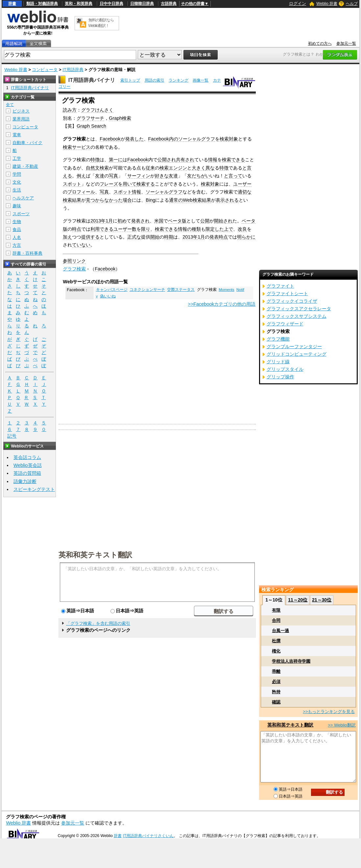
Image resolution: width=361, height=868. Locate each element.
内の (174, 139)
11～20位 (298, 600)
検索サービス (77, 147)
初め (122, 221)
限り (146, 229)
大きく (199, 168)
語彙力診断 (25, 481)
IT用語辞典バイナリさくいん (148, 836)
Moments (226, 290)
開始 (155, 237)
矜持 (276, 692)
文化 (17, 182)
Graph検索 (120, 118)
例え (81, 176)
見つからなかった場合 (109, 200)
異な (210, 168)
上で (229, 229)
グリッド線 (278, 362)
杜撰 (276, 641)
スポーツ (21, 214)
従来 (150, 168)
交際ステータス (181, 290)
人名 (17, 237)
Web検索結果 (197, 200)
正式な (134, 237)
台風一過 (280, 631)
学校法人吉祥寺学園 (291, 661)
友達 (100, 176)
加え (67, 237)
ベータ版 (177, 221)
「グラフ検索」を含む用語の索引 (98, 623)
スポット (72, 184)
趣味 (17, 206)
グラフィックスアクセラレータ (299, 309)
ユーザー (242, 184)
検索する (146, 184)
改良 (242, 229)
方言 (17, 245)
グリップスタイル (285, 369)
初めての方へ (320, 43)
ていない (81, 245)
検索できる (233, 160)
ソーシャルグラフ (197, 139)
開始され (223, 221)
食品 (17, 230)
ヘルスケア (23, 198)
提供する (90, 237)
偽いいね (108, 296)
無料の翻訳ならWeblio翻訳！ (101, 23)
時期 (169, 237)
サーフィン (139, 176)
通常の (176, 200)
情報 (213, 160)
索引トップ (130, 80)
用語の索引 (155, 80)
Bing (150, 200)
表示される (227, 200)
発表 (214, 237)
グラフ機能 (278, 339)
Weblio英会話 (28, 465)
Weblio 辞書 (327, 4)
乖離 (276, 671)
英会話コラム (27, 457)
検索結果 (72, 200)
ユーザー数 (125, 229)
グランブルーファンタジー (294, 346)
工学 (17, 158)
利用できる (102, 229)
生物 (17, 222)
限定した (215, 229)
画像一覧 (201, 80)
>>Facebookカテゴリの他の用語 (222, 304)
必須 (276, 682)
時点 (77, 229)
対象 (233, 139)
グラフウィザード (285, 324)
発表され (140, 221)
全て (10, 105)
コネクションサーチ (147, 290)
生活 (17, 190)
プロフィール (81, 192)
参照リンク (74, 261)
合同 (276, 620)
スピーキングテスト (34, 489)
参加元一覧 (346, 43)
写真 (113, 176)
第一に (116, 160)
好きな (162, 176)
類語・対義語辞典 (42, 4)
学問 (17, 174)
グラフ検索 (74, 269)
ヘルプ (352, 4)
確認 (276, 702)
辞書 (12, 4)
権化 (276, 651)
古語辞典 (169, 4)
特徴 (95, 160)
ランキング (179, 80)
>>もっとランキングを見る (329, 712)
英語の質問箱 (27, 473)
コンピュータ (45, 70)
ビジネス (21, 111)
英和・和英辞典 (79, 4)
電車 (17, 135)
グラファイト (280, 286)
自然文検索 (97, 168)
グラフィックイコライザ (292, 301)
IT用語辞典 (73, 70)
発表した (134, 139)
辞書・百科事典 (27, 253)
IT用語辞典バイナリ (92, 80)
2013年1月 (102, 221)
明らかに (246, 237)
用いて (130, 184)
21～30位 (322, 600)
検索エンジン (173, 168)
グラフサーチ (90, 118)
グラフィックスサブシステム (297, 316)
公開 (205, 221)
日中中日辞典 (111, 4)
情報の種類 (189, 229)
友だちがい (199, 176)
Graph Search (91, 126)
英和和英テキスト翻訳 (95, 554)
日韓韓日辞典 (142, 4)
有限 (276, 610)
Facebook (110, 139)
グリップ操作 (280, 377)
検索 (224, 139)
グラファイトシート (287, 294)
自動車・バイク (27, 143)
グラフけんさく (97, 110)
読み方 (70, 110)
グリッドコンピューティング (297, 354)
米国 (159, 221)
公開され (167, 160)
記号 (12, 436)
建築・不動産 (25, 166)
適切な (245, 192)
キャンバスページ (112, 290)
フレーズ (109, 184)
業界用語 (21, 119)
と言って (233, 176)
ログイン (298, 3)
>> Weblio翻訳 (342, 725)
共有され (185, 160)
